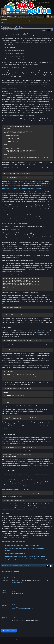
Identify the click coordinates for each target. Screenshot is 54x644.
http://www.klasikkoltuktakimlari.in (30, 607)
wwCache (11, 476)
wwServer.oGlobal (41, 331)
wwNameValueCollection (44, 438)
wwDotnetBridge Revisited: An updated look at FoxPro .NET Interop (25, 556)
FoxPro (9, 565)
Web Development (25, 565)
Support (9, 17)
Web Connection (16, 565)
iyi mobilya (5, 617)
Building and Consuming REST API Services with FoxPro (22, 546)
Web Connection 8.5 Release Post (15, 553)
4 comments (16, 30)
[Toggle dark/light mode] (52, 17)
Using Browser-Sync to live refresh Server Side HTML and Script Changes (27, 559)
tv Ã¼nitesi (5, 591)
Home (3, 17)
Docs (14, 17)
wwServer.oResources (20, 438)
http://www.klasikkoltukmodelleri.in (23, 609)
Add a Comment (9, 631)
